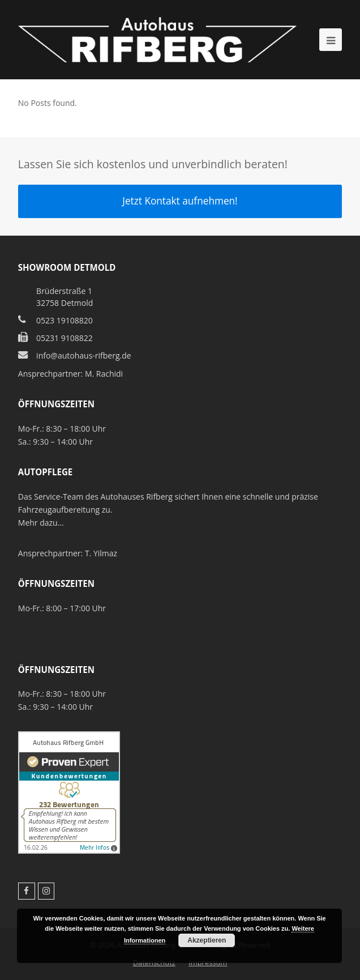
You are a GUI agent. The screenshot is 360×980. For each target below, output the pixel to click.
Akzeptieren (207, 940)
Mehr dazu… (41, 523)
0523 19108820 (65, 320)
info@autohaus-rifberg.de (84, 355)
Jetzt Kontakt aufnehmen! (180, 201)
